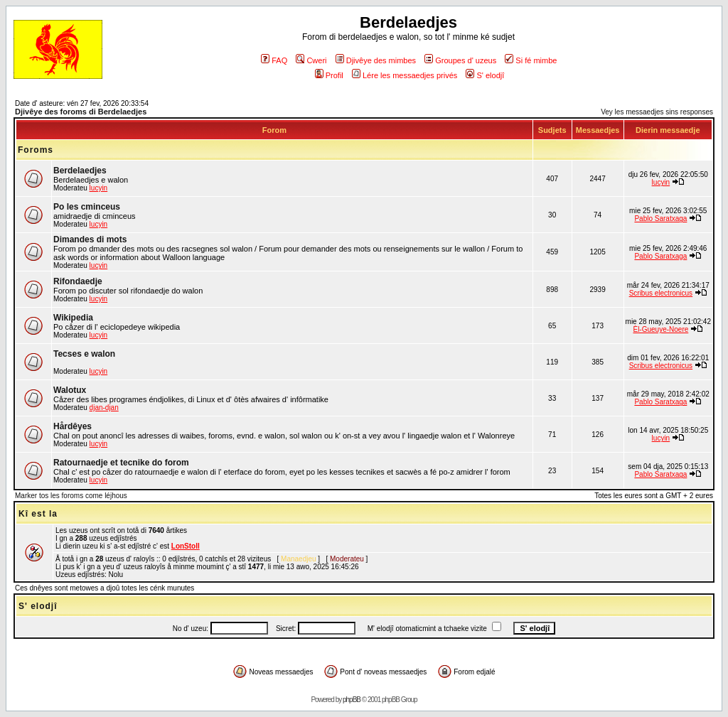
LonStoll (186, 546)
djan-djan (104, 408)
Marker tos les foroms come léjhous (71, 496)
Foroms (36, 150)
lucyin (99, 188)
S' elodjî (485, 75)
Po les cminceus (87, 207)
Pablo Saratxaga (660, 219)
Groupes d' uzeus (460, 60)
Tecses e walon (84, 354)
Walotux (70, 390)
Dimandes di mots (90, 239)
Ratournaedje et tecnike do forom (121, 463)
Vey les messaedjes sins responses (657, 112)
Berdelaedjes (80, 171)
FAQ (274, 60)
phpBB (352, 700)
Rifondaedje (78, 281)
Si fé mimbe (531, 60)
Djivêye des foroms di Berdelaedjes (81, 112)
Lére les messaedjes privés (405, 75)
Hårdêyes (73, 426)
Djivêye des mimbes (376, 60)
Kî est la (38, 514)
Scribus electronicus (661, 293)
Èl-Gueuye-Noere (660, 329)
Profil (329, 75)
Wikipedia (73, 318)
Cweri (311, 60)
